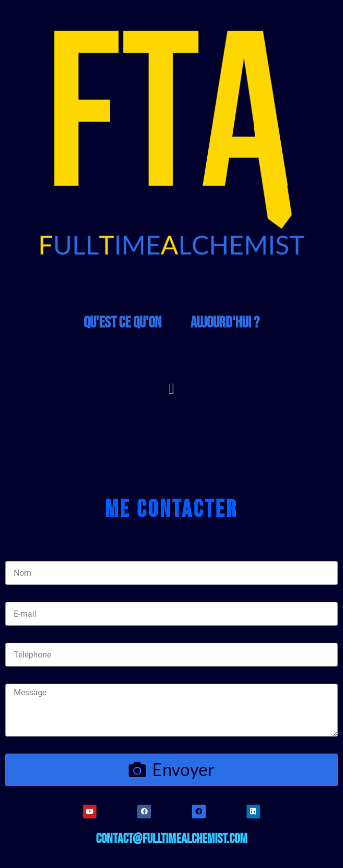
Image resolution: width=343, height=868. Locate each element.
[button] (171, 389)
